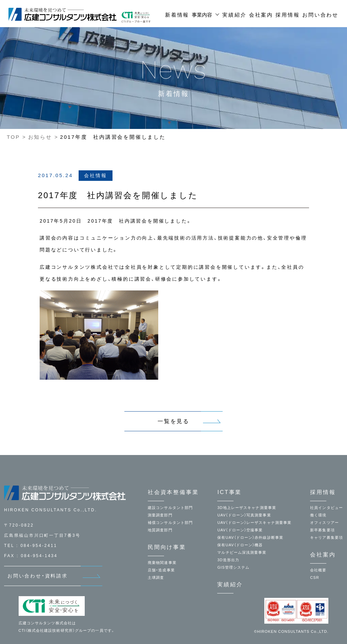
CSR (315, 577)
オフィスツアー (324, 523)
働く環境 (318, 515)
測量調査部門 (160, 515)
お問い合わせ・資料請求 (38, 576)
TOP (13, 137)
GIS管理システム (233, 567)
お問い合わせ (320, 15)
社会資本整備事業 (173, 492)
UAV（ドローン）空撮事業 (240, 530)
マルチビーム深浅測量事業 (242, 552)
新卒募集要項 (322, 530)
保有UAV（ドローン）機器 (240, 545)
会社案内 (261, 15)
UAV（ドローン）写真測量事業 (244, 515)
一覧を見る (173, 421)
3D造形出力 (228, 560)
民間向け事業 (167, 547)
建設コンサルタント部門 (170, 508)
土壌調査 (156, 577)
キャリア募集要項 (326, 537)
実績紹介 (234, 15)
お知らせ (40, 137)
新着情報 (177, 15)
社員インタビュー (326, 508)
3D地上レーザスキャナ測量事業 (247, 508)
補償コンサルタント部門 (170, 523)
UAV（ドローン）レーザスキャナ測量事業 (254, 523)
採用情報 (288, 15)
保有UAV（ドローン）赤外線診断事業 (250, 537)
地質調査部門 (160, 530)
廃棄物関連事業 (162, 563)
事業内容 (202, 15)
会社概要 (318, 570)
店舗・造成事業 (161, 570)
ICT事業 (229, 492)
